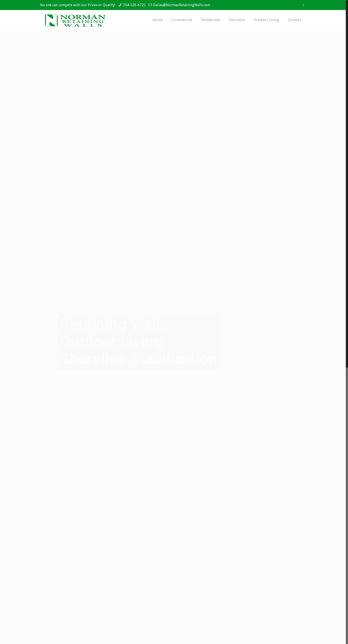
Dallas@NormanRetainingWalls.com (182, 5)
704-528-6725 (134, 5)
